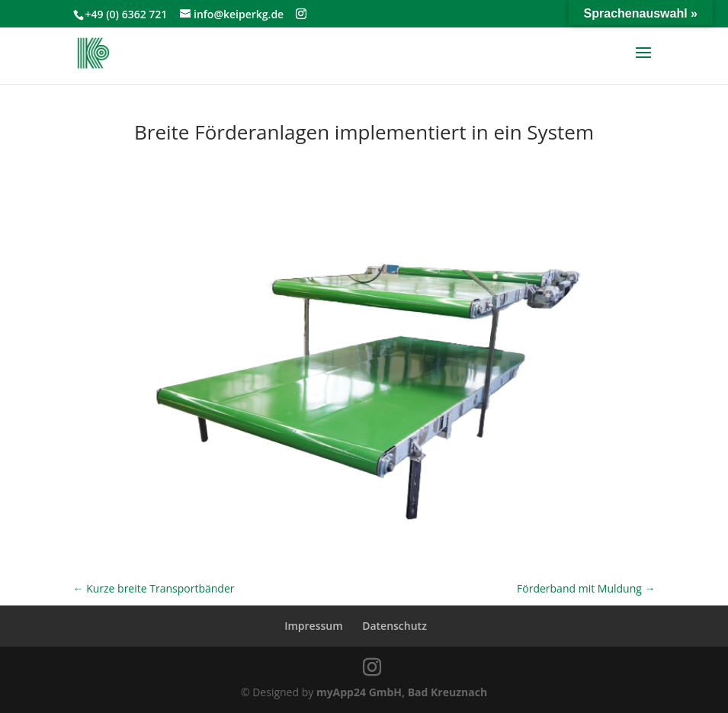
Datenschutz (394, 626)
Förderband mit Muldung (586, 588)
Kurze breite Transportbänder (154, 588)
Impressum (313, 626)
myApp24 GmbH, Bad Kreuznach (402, 692)
